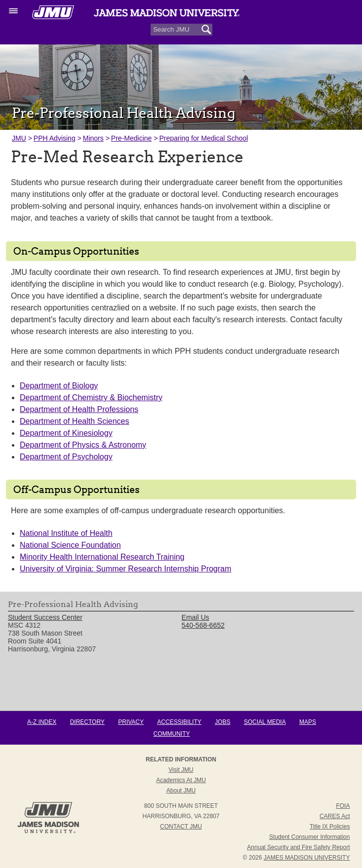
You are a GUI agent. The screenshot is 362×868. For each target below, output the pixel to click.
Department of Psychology (66, 457)
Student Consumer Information (309, 837)
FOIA (343, 806)
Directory (87, 722)
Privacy (131, 722)
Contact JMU (181, 827)
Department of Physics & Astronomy (83, 445)
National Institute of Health (66, 533)
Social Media (265, 722)
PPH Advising (55, 138)
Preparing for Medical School (203, 138)
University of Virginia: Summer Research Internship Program (125, 569)
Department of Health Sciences (74, 421)
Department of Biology (59, 386)
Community (172, 734)
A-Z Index (42, 722)
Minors (93, 138)
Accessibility (179, 722)
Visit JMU (181, 770)
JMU (19, 138)
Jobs (222, 722)
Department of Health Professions (79, 409)
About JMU (181, 791)
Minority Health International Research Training (102, 557)
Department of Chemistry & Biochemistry (91, 397)
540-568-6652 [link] (203, 625)
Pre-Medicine (131, 138)
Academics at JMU (181, 780)
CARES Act (335, 816)
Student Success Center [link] (45, 617)
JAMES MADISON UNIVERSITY (307, 858)
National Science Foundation (70, 545)
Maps (308, 722)
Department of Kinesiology (66, 433)
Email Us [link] (196, 617)
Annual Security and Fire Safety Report (298, 847)
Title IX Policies (330, 827)
